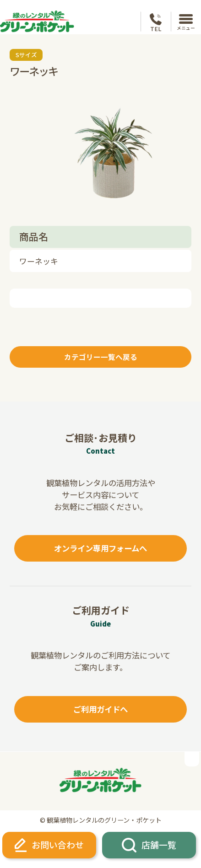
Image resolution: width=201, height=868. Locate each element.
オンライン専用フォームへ (100, 548)
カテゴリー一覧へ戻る (101, 357)
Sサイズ (26, 55)
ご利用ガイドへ (100, 709)
